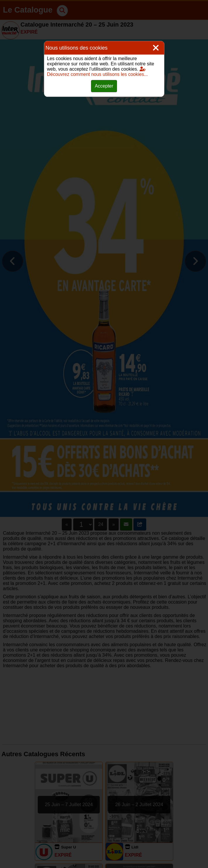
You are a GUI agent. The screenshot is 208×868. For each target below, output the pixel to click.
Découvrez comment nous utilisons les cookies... (98, 72)
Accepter (104, 86)
